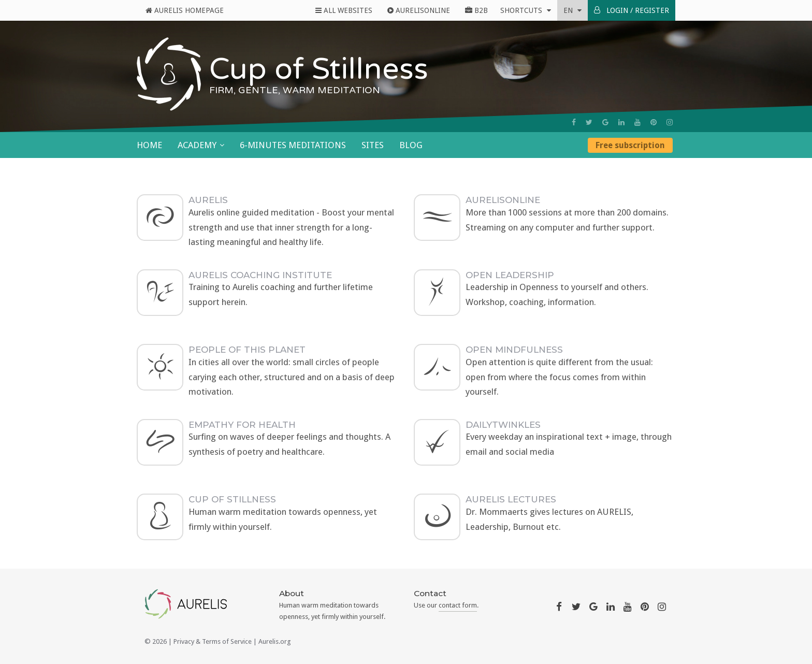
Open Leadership (510, 275)
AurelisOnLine (503, 200)
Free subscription (630, 145)
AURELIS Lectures (511, 499)
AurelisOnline (419, 10)
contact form (458, 605)
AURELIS (208, 200)
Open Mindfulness (514, 350)
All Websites (344, 10)
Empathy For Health (242, 425)
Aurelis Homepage (185, 10)
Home (149, 145)
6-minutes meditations (293, 145)
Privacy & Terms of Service (213, 641)
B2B (476, 10)
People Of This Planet (247, 350)
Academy (197, 145)
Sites (373, 145)
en (572, 10)
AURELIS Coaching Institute (260, 275)
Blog (411, 145)
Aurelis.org (275, 641)
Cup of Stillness (232, 499)
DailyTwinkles (503, 425)
